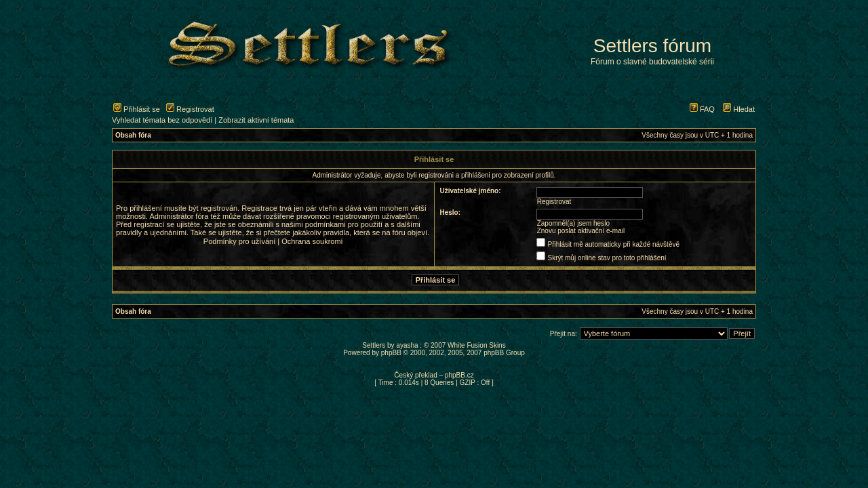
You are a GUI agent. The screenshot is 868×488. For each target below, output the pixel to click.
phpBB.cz (459, 375)
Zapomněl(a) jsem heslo (573, 223)
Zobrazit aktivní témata (256, 120)
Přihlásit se (137, 109)
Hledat (739, 109)
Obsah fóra (133, 135)
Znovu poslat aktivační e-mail (581, 231)
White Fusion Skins (477, 345)
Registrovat (190, 109)
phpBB (391, 353)
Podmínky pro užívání (239, 241)
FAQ (702, 109)
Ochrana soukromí (312, 241)
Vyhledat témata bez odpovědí (162, 120)
